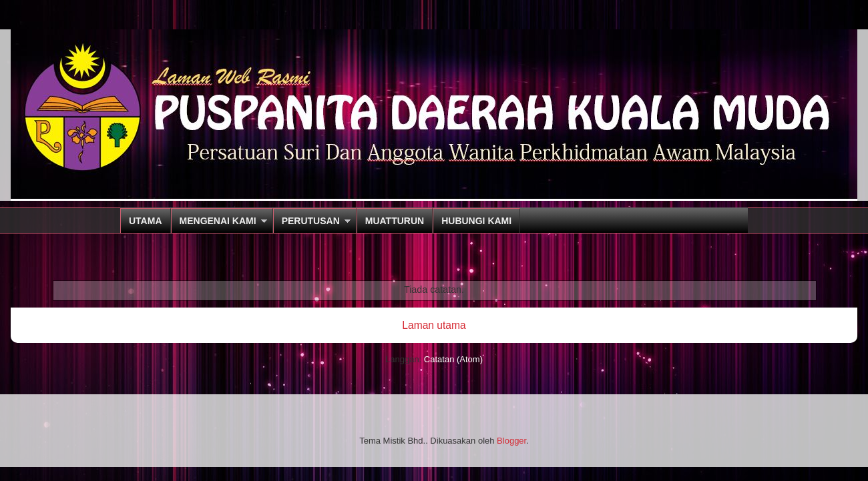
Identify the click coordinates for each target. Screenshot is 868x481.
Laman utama (434, 325)
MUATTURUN (395, 221)
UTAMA (146, 221)
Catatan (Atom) (453, 359)
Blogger (511, 441)
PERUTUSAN (311, 221)
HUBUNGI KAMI (476, 221)
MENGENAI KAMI (218, 221)
